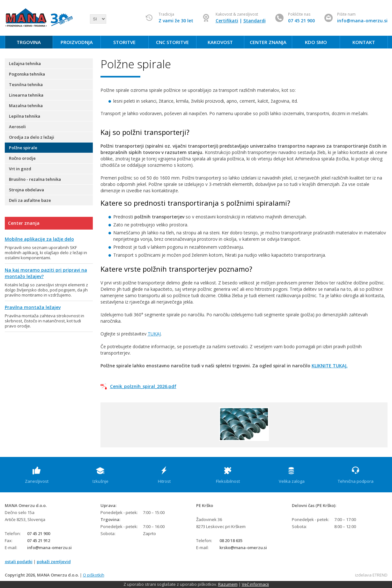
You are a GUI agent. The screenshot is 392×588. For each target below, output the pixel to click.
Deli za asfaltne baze (30, 200)
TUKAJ (154, 334)
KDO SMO (316, 42)
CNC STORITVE (172, 42)
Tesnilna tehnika (26, 85)
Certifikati (227, 21)
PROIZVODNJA (77, 42)
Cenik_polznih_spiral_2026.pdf (143, 386)
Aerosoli (17, 127)
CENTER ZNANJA (268, 42)
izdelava (363, 575)
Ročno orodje (22, 158)
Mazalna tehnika (26, 106)
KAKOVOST (220, 42)
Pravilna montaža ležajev (33, 307)
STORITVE (124, 42)
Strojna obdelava (26, 190)
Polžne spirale (23, 148)
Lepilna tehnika (25, 116)
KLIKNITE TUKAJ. (330, 366)
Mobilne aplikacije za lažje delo (39, 239)
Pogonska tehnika (27, 74)
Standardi (255, 21)
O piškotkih (94, 575)
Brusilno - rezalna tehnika (35, 179)
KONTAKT (364, 42)
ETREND (380, 575)
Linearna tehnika (26, 95)
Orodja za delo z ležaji (32, 137)
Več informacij (255, 584)
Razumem (228, 584)
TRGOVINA (29, 42)
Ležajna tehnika (25, 63)
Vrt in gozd (20, 169)
